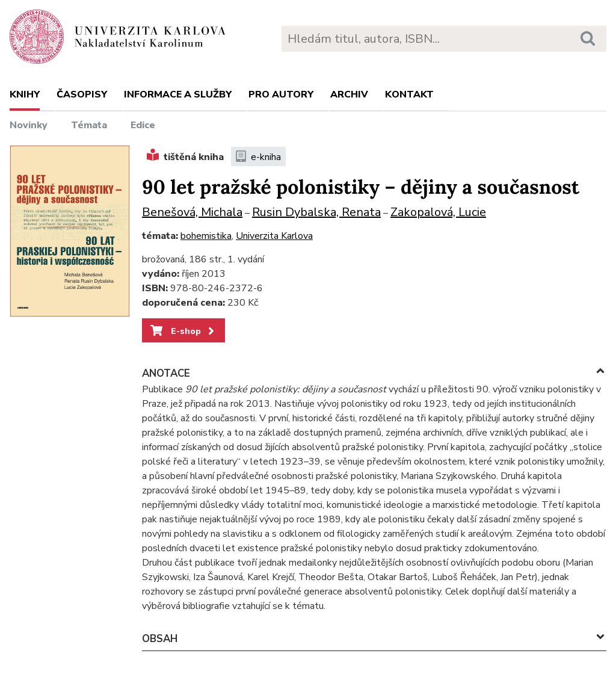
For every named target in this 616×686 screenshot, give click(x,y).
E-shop (183, 331)
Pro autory (281, 94)
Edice (143, 125)
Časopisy (82, 94)
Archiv (349, 94)
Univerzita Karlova (274, 236)
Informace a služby (178, 94)
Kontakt (409, 94)
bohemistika (206, 236)
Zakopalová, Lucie (438, 212)
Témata (89, 125)
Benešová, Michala (192, 212)
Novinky (29, 125)
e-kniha (258, 157)
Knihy (25, 94)
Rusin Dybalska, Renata (316, 212)
